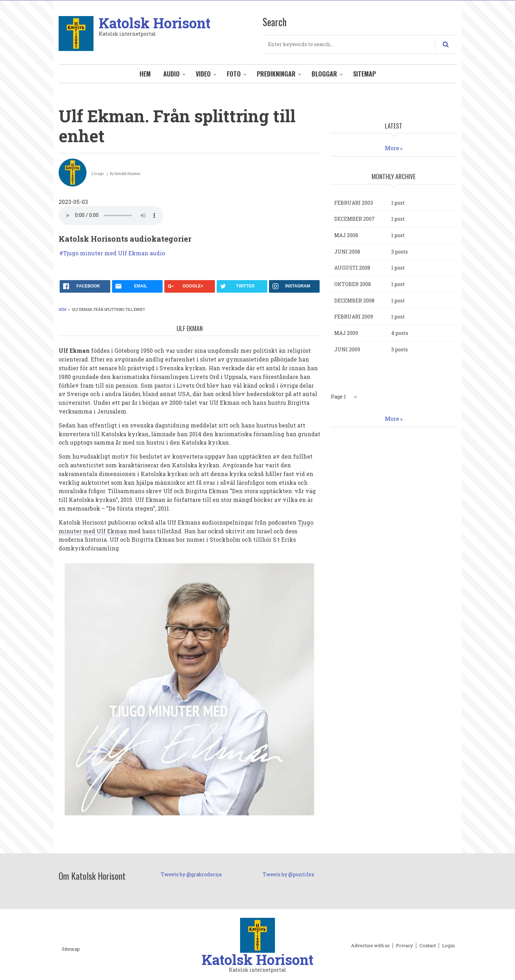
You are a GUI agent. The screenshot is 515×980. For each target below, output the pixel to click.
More (392, 148)
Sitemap (364, 74)
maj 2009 (346, 333)
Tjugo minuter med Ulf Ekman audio (114, 253)
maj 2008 (346, 235)
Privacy (405, 946)
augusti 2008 (352, 268)
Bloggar (324, 74)
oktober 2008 (353, 284)
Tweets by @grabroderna (191, 874)
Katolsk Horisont (155, 23)
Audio (171, 74)
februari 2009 (354, 317)
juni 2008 (347, 252)
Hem (145, 74)
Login (448, 946)
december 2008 (354, 301)
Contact (428, 946)
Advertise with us (370, 946)
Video (203, 74)
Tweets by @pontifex (289, 874)
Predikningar (276, 74)
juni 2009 (347, 349)
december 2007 (354, 219)
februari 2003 (354, 203)
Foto (234, 74)
